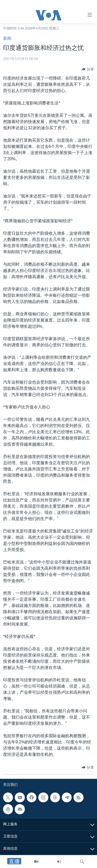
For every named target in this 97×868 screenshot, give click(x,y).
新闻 (7, 38)
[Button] (88, 69)
